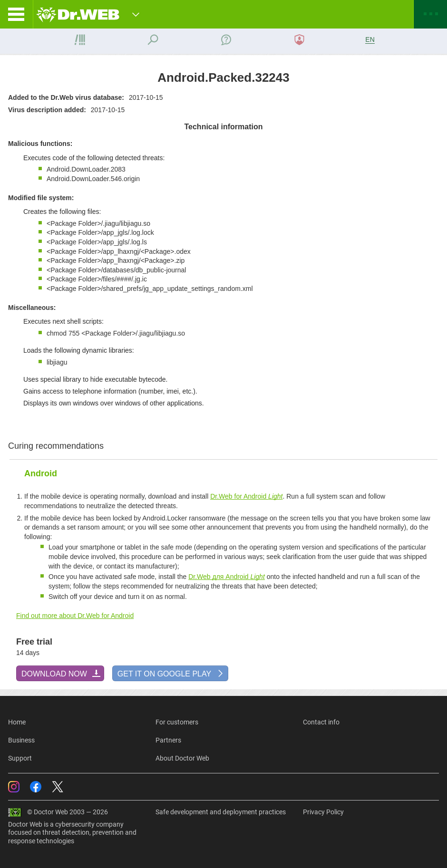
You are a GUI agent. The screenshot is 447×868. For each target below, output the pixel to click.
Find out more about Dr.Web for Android (75, 616)
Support (20, 758)
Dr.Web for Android (246, 496)
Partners (168, 740)
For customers (177, 722)
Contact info (321, 722)
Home (17, 722)
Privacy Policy (323, 812)
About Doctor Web (182, 758)
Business (21, 740)
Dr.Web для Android (227, 577)
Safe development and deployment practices (221, 812)
